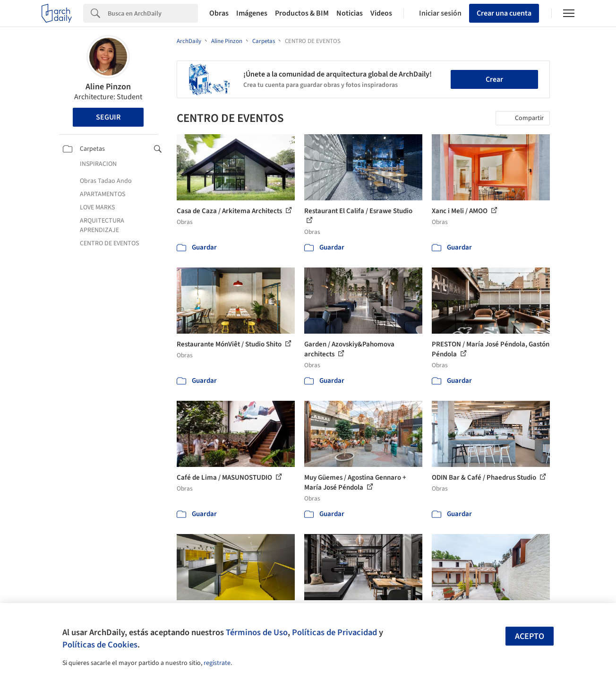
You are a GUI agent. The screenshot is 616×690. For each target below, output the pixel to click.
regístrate (217, 663)
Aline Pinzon (108, 87)
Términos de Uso (257, 632)
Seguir (108, 117)
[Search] (153, 13)
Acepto (530, 636)
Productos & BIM (302, 13)
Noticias (350, 13)
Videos (381, 13)
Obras (219, 13)
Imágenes (252, 13)
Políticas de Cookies (100, 645)
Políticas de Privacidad (334, 632)
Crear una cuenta (504, 13)
